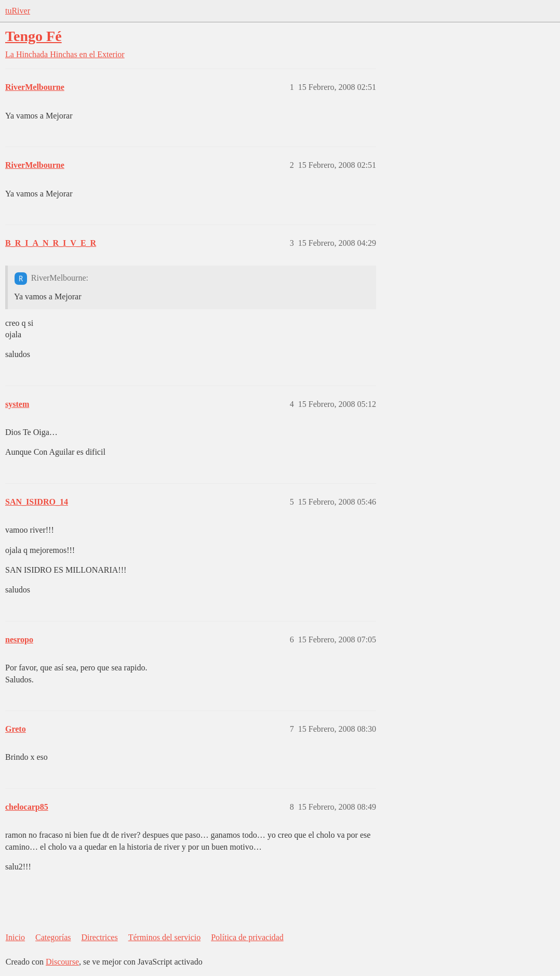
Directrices (99, 937)
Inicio (15, 937)
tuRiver (18, 11)
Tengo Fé (34, 36)
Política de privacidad (247, 937)
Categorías (53, 937)
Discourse (62, 962)
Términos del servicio (165, 937)
